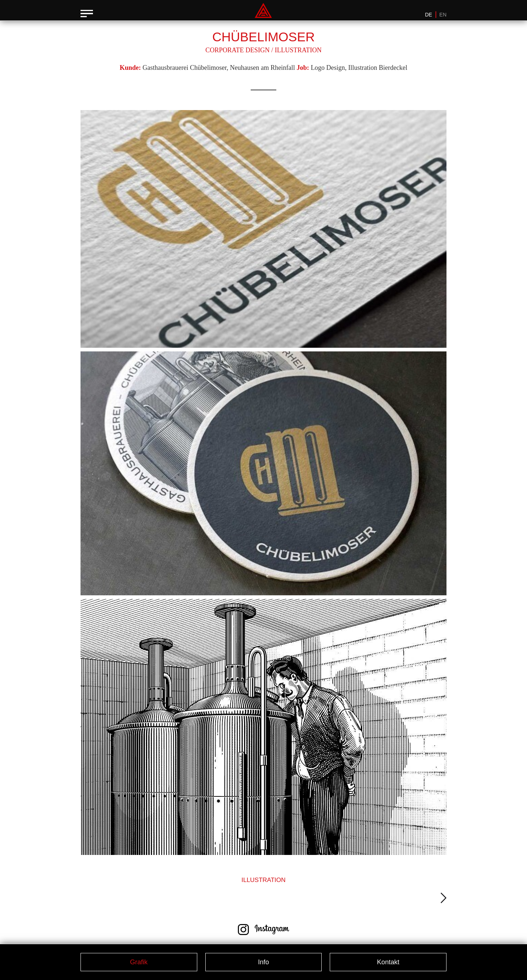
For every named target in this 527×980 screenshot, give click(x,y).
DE (428, 15)
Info (263, 962)
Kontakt (388, 962)
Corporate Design (238, 50)
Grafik (139, 962)
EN (443, 15)
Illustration (298, 50)
